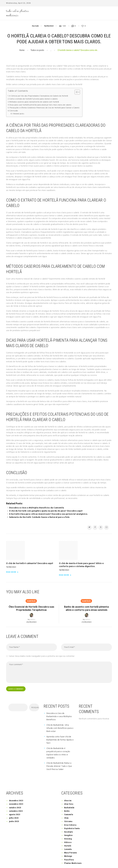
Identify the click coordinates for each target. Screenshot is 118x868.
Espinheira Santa (72, 815)
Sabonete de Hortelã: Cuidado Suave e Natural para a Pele (39, 517)
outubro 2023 (15, 794)
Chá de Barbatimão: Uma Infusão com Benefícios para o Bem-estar (60, 715)
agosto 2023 (15, 801)
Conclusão (14, 111)
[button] (76, 92)
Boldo (67, 798)
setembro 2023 (16, 798)
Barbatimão (69, 794)
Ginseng (68, 826)
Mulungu (68, 843)
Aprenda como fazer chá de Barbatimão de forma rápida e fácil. (60, 727)
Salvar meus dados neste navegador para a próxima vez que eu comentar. (42, 642)
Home (22, 50)
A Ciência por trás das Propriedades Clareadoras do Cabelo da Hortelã (39, 96)
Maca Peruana (71, 839)
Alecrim (68, 787)
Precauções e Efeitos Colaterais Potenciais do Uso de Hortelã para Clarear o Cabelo (44, 108)
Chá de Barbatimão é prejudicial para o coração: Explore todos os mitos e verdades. (58, 740)
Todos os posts (37, 50)
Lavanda (68, 836)
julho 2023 (14, 805)
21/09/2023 (87, 608)
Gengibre (68, 822)
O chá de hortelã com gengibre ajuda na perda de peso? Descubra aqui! (46, 511)
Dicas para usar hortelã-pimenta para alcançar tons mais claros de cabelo (40, 105)
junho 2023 (14, 808)
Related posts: (19, 114)
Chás (66, 805)
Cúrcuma (68, 808)
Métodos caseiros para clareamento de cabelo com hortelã (34, 102)
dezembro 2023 (16, 787)
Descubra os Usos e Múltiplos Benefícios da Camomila (37, 508)
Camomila (69, 801)
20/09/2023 (31, 608)
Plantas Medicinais (73, 850)
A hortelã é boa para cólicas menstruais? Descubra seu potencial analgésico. (49, 514)
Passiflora (69, 846)
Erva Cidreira (70, 812)
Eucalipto (69, 819)
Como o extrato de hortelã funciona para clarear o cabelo (33, 99)
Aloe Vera (69, 791)
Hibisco (68, 829)
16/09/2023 (49, 26)
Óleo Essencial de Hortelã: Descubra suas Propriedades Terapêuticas (32, 594)
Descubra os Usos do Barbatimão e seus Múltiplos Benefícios (59, 703)
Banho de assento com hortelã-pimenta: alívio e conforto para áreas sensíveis (87, 594)
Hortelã (35, 26)
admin (33, 605)
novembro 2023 (16, 791)
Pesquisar (35, 694)
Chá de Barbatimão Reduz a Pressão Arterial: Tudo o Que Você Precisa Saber (59, 753)
